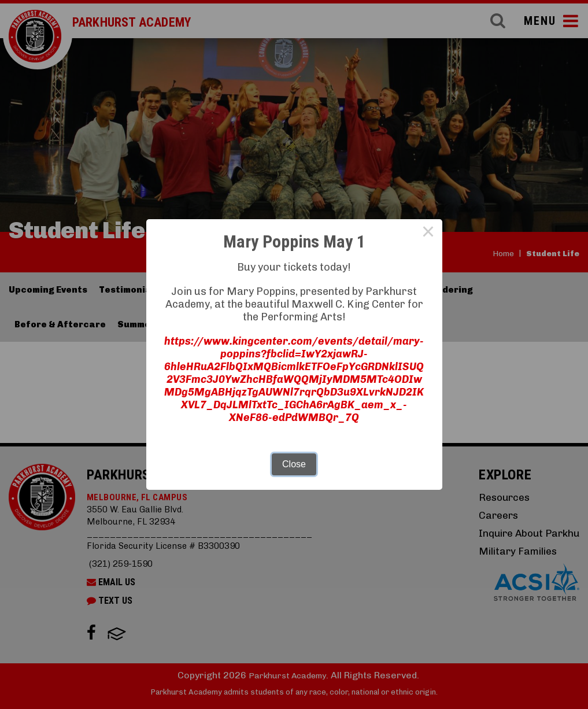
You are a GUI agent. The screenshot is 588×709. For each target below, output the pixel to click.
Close (294, 464)
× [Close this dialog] (428, 233)
